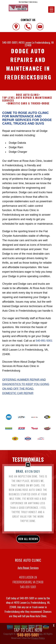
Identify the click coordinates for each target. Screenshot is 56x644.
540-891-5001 (10, 42)
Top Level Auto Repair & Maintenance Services (27, 103)
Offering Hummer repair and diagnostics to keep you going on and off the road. (26, 388)
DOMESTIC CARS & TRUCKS (24, 107)
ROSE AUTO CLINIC (27, 98)
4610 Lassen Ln (27, 42)
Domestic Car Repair (18, 397)
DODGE (46, 107)
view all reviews (28, 542)
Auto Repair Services (28, 571)
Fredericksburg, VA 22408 (39, 44)
